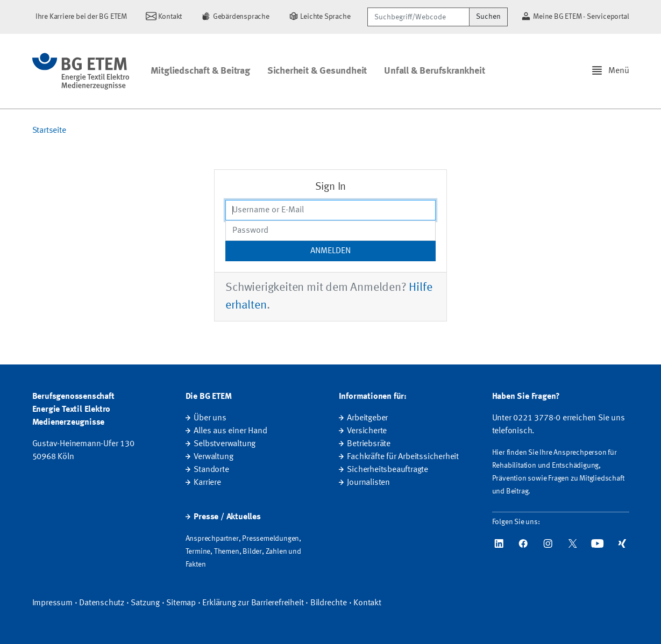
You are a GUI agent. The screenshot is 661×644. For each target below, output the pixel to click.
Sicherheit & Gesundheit (317, 71)
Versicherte (367, 431)
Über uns (210, 418)
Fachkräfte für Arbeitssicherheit (403, 457)
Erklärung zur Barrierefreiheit (253, 603)
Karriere (207, 483)
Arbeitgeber (367, 418)
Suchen (488, 17)
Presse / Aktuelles (227, 517)
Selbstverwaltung (225, 444)
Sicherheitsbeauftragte (388, 470)
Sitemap (181, 603)
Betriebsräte (369, 444)
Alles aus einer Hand (230, 431)
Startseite (49, 131)
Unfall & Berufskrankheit (434, 71)
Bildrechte (329, 603)
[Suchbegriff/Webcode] (418, 17)
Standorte (211, 470)
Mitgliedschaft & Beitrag (200, 71)
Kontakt (367, 603)
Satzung (145, 603)
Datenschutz (102, 603)
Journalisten (368, 483)
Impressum (52, 603)
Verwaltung (213, 457)
